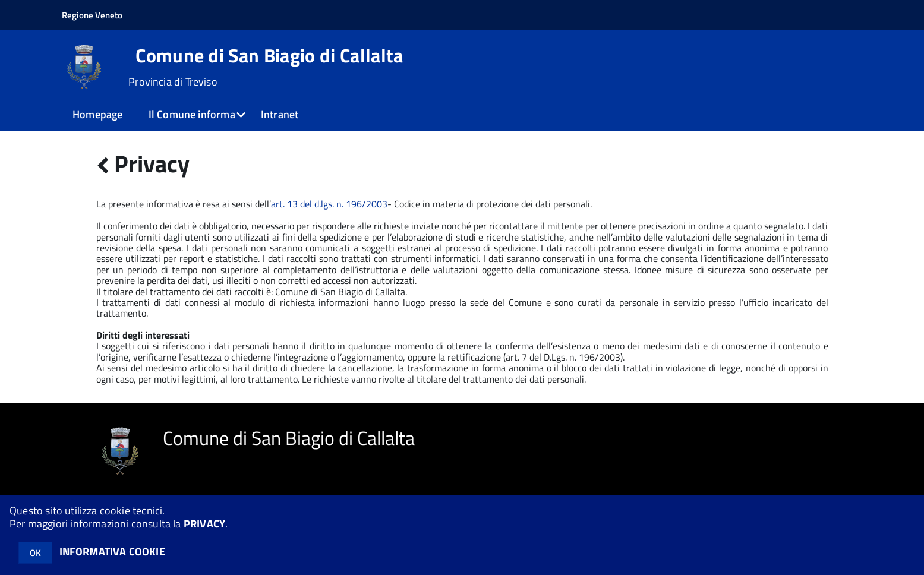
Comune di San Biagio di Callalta (269, 55)
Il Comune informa (192, 114)
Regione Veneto (92, 15)
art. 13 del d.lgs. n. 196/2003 (329, 204)
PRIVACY (204, 524)
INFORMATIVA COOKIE (112, 552)
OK (35, 553)
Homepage (97, 114)
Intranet (280, 114)
